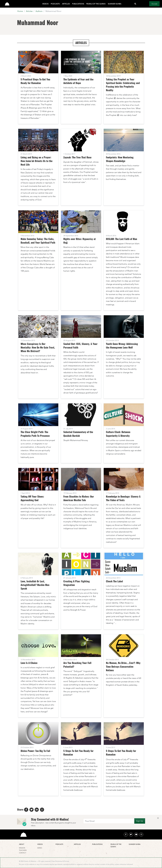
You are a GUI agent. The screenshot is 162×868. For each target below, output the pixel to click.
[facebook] (126, 835)
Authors (39, 11)
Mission (22, 848)
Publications (78, 4)
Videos (45, 4)
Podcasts (55, 4)
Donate (154, 4)
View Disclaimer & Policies (60, 861)
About (22, 844)
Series (40, 848)
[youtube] (136, 835)
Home (20, 11)
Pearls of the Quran (96, 4)
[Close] (158, 818)
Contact (23, 853)
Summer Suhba (115, 4)
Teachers (23, 850)
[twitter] (131, 835)
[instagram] (141, 835)
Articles (66, 4)
